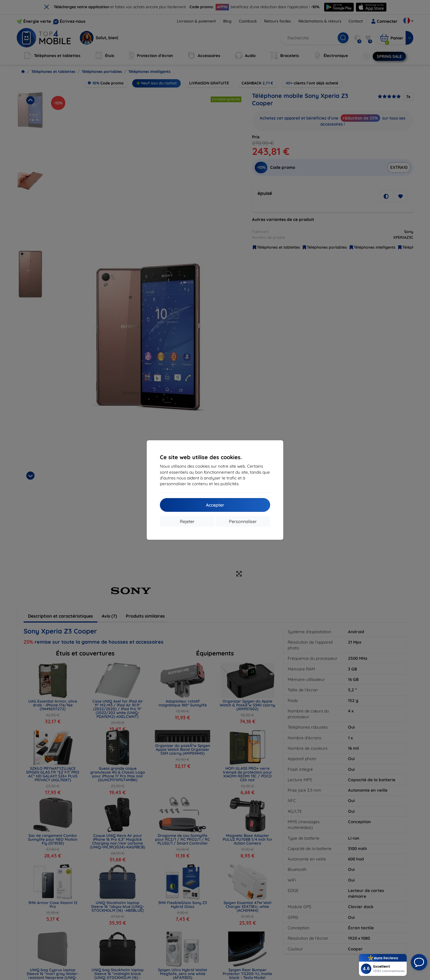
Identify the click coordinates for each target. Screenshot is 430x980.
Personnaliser (243, 521)
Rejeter (187, 521)
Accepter (215, 505)
